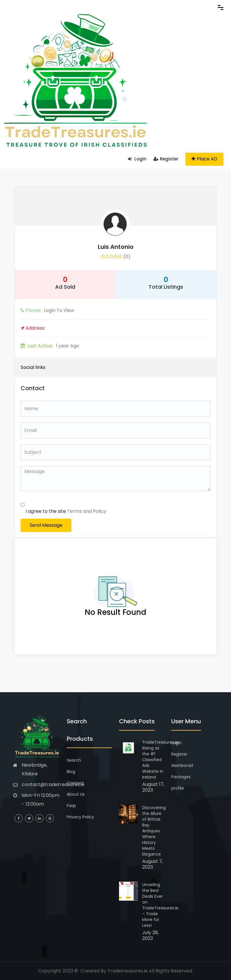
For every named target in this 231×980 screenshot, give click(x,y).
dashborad (182, 765)
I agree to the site (66, 511)
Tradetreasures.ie (128, 971)
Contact (75, 783)
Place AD (204, 159)
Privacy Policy (80, 817)
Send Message (46, 525)
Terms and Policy (87, 511)
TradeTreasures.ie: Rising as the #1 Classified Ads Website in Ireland (161, 760)
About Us (76, 794)
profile (178, 788)
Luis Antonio (116, 247)
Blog (71, 772)
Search (74, 760)
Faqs (71, 806)
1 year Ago (50, 346)
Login (137, 159)
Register (166, 159)
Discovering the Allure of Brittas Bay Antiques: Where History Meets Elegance (154, 831)
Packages (181, 777)
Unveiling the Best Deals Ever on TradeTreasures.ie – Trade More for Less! (160, 905)
